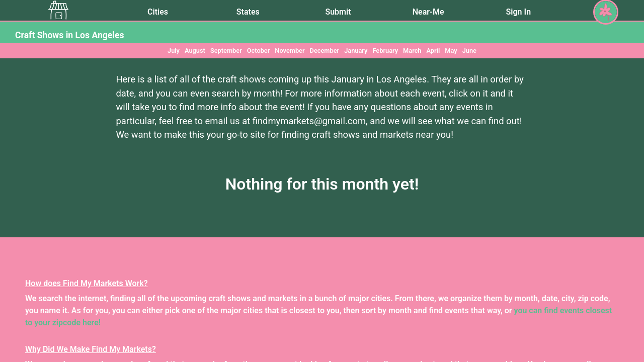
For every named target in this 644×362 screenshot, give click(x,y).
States (248, 12)
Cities (158, 12)
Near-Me (428, 12)
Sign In (518, 12)
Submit (338, 12)
